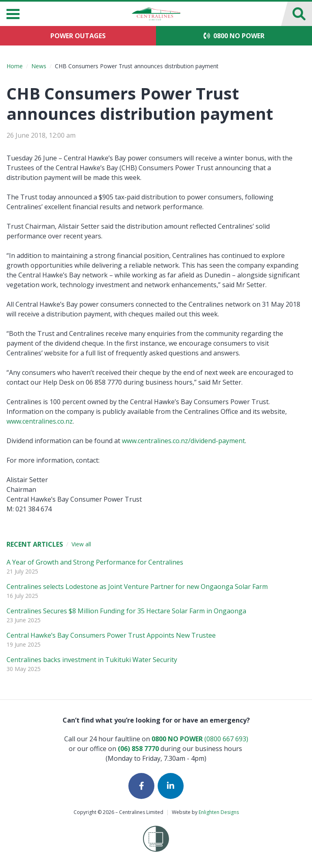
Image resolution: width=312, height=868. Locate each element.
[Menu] (13, 14)
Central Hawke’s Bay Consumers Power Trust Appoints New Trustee (111, 635)
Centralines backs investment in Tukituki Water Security (92, 660)
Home (15, 66)
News (39, 66)
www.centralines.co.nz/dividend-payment (183, 441)
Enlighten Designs (219, 812)
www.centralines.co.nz (40, 421)
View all (81, 544)
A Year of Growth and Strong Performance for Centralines (95, 562)
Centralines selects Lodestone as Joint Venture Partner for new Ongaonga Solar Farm (137, 587)
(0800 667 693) (200, 739)
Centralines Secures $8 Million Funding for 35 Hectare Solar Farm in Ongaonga (126, 611)
